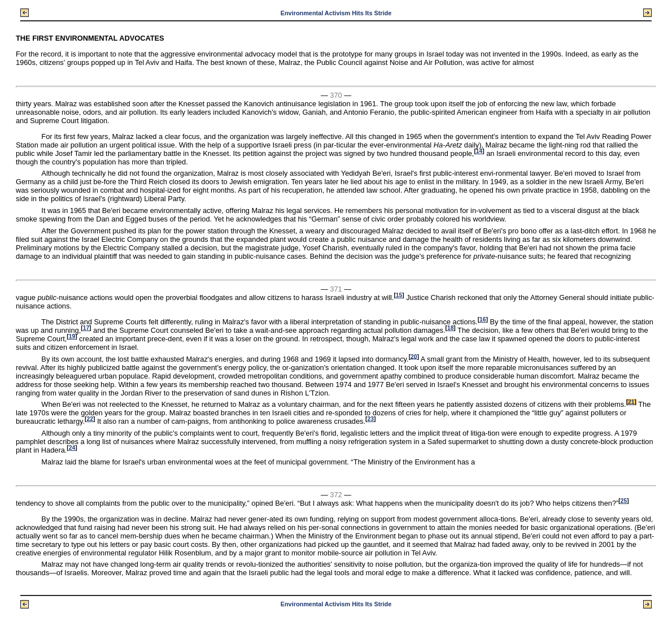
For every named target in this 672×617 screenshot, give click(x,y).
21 (631, 402)
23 (370, 419)
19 (72, 336)
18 (450, 328)
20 (414, 356)
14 (479, 151)
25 (624, 501)
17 (86, 328)
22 (90, 419)
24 (72, 448)
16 (483, 320)
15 (399, 295)
